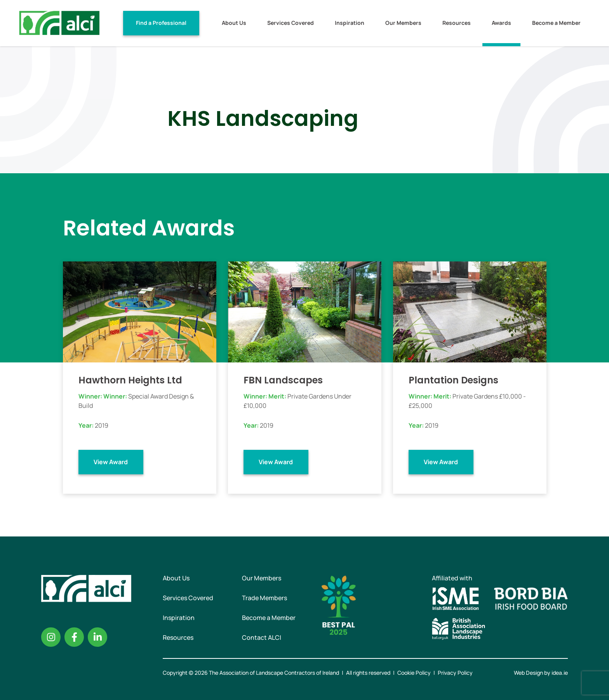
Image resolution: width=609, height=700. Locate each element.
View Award (111, 462)
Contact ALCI (262, 637)
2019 (102, 425)
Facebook (74, 637)
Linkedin (97, 637)
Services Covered (291, 23)
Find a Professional (161, 23)
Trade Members (264, 598)
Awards (501, 23)
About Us (234, 23)
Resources (457, 23)
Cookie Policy (414, 673)
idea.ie (560, 673)
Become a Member (556, 23)
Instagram (51, 637)
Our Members (403, 23)
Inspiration (350, 23)
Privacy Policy (455, 673)
